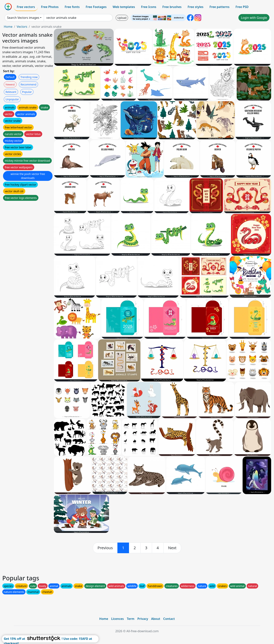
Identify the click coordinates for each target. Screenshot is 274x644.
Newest (10, 84)
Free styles (196, 7)
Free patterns (219, 7)
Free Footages (96, 7)
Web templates (124, 7)
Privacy (143, 619)
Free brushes (172, 7)
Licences (117, 619)
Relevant (11, 92)
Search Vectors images (23, 18)
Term (131, 619)
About (156, 619)
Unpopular (12, 99)
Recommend (28, 84)
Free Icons (149, 7)
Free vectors (26, 7)
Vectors (22, 27)
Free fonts (72, 7)
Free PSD (242, 7)
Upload (122, 18)
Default (10, 77)
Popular (27, 92)
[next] (172, 548)
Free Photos (50, 7)
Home (8, 27)
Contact (169, 619)
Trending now (29, 77)
